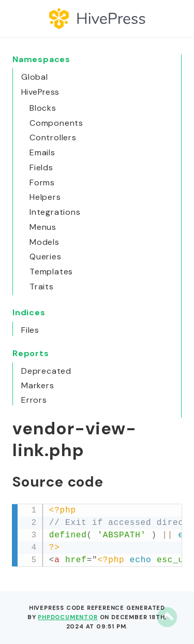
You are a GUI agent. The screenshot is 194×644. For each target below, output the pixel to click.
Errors (34, 400)
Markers (38, 385)
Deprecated (46, 371)
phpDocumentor (68, 617)
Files (30, 330)
